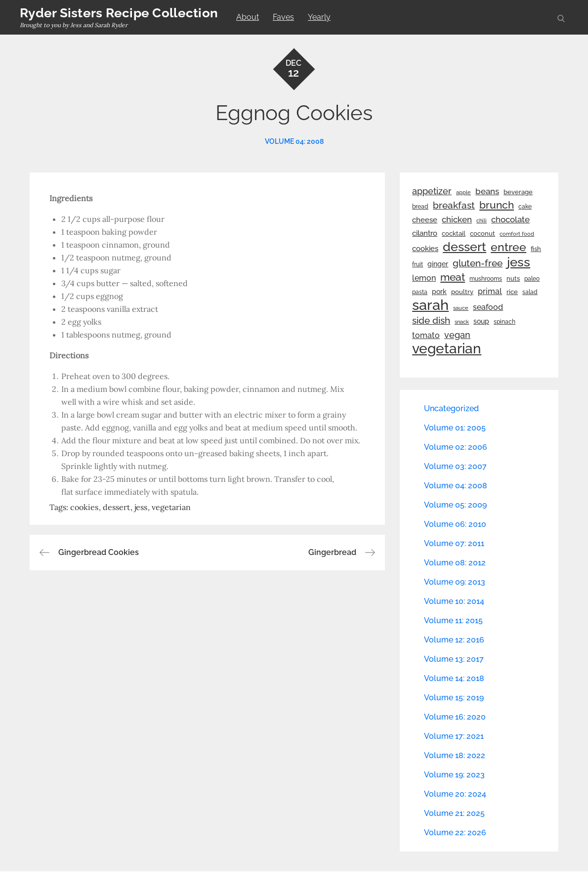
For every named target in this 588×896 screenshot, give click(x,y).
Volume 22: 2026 (455, 832)
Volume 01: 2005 (455, 428)
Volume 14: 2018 (454, 678)
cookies (84, 507)
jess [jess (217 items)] (519, 262)
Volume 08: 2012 (455, 563)
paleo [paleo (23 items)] (532, 279)
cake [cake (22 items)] (525, 207)
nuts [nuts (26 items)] (513, 278)
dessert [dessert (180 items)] (464, 247)
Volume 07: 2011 (454, 543)
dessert (116, 507)
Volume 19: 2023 (454, 775)
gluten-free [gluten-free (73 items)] (478, 263)
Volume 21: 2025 (454, 813)
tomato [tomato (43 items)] (426, 335)
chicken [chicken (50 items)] (457, 219)
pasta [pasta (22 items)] (420, 292)
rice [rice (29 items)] (512, 292)
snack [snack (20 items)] (462, 322)
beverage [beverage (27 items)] (518, 192)
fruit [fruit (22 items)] (418, 264)
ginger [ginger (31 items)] (438, 264)
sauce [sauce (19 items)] (461, 308)
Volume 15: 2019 (454, 698)
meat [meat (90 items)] (453, 277)
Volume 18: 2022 (455, 755)
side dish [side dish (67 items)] (431, 320)
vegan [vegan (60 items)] (457, 335)
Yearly (319, 17)
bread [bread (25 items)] (420, 206)
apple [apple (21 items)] (463, 192)
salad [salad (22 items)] (530, 292)
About (248, 17)
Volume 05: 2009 (455, 505)
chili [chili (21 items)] (482, 220)
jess (141, 507)
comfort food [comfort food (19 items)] (517, 234)
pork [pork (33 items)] (439, 292)
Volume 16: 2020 (455, 717)
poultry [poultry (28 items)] (462, 292)
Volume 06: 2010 (455, 524)
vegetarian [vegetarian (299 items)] (447, 348)
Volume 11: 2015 (453, 620)
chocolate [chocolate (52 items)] (510, 219)
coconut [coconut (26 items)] (483, 234)
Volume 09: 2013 (455, 582)
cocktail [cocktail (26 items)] (454, 234)
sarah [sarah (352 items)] (430, 305)
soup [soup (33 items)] (481, 321)
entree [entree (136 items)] (508, 247)
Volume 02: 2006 (456, 447)
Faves (283, 17)
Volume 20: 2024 (455, 794)
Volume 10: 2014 (454, 601)
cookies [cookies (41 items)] (425, 248)
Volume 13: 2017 (454, 659)
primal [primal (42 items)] (490, 291)
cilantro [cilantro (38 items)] (425, 233)
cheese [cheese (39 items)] (425, 220)
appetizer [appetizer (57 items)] (432, 191)
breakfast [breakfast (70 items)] (454, 205)
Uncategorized (451, 408)
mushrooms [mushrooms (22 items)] (486, 279)
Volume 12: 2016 (454, 640)
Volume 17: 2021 (454, 736)
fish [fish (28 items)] (536, 249)
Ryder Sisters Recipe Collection (119, 13)
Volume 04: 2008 (294, 141)
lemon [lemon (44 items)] (424, 278)
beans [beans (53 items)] (487, 191)
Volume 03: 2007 (455, 466)
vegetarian (171, 507)
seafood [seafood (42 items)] (488, 307)
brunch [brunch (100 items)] (497, 205)
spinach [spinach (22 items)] (504, 322)
